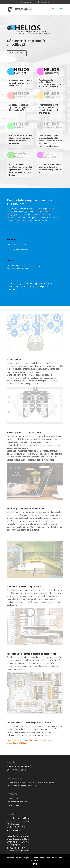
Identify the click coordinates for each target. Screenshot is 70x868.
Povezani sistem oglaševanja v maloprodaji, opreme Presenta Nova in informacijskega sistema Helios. (21, 170)
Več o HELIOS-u (17, 53)
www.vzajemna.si (15, 805)
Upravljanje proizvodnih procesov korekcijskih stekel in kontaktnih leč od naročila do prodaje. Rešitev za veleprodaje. (51, 141)
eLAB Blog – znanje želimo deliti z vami (26, 509)
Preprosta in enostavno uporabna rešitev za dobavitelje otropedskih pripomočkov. (49, 109)
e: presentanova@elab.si (18, 851)
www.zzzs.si (13, 798)
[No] (67, 861)
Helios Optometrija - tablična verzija (25, 433)
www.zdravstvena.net (17, 802)
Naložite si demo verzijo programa (24, 586)
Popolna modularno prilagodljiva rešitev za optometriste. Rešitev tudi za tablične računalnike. (51, 83)
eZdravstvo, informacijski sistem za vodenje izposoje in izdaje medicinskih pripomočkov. (21, 139)
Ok (35, 864)
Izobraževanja (14, 359)
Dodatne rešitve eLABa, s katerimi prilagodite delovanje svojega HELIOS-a (51, 168)
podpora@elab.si (22, 250)
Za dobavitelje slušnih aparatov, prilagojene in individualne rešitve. (20, 107)
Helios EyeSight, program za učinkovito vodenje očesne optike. (20, 83)
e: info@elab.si (14, 830)
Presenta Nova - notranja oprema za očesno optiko (32, 654)
